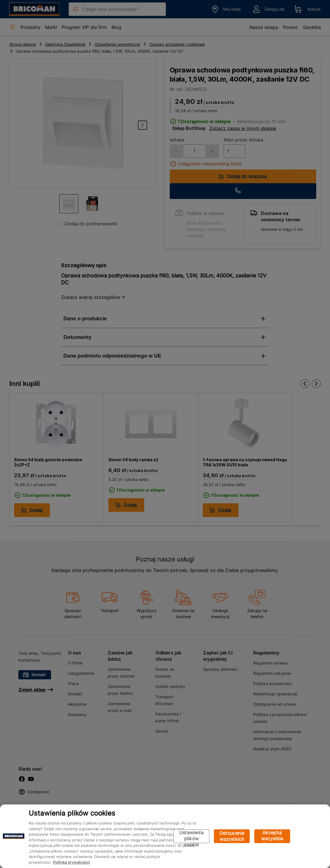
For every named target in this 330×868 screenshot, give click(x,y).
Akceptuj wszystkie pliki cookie (272, 836)
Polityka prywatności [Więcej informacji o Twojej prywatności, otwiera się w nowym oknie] (71, 862)
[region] (165, 836)
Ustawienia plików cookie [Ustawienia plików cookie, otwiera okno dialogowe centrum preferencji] (191, 836)
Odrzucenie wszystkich (232, 836)
